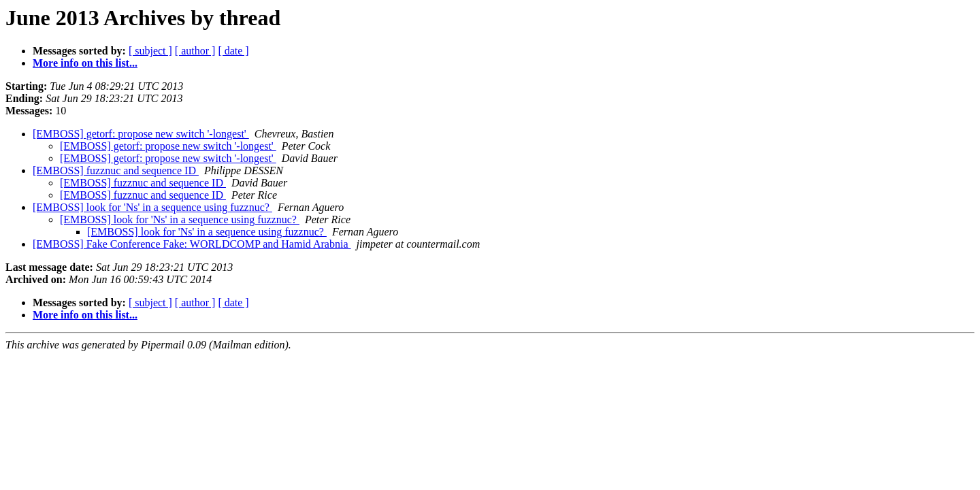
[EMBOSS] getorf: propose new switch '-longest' (141, 134)
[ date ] (233, 51)
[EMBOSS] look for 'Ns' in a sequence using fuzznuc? (152, 207)
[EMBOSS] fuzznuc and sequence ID (116, 170)
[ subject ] (150, 51)
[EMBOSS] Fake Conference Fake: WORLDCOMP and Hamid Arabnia (192, 244)
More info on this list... (85, 63)
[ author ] (195, 51)
